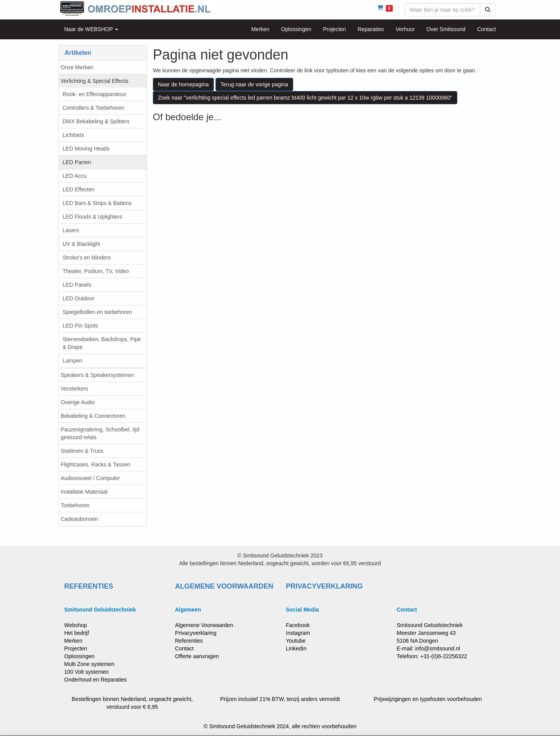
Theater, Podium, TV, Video (96, 271)
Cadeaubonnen (79, 519)
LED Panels (77, 285)
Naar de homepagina (183, 84)
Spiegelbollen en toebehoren (97, 312)
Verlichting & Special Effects (94, 81)
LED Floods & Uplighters (92, 217)
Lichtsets (73, 135)
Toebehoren (75, 505)
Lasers (71, 230)
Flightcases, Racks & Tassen (95, 464)
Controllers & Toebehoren (94, 108)
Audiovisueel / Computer (90, 478)
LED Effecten (79, 189)
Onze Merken (77, 67)
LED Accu (74, 176)
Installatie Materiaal (84, 492)
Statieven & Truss (82, 451)
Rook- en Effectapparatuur (94, 94)
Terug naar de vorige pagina (254, 84)
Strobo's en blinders (87, 258)
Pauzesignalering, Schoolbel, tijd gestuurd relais (100, 433)
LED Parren (77, 162)
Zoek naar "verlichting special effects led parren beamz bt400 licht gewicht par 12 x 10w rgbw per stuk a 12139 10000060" (305, 98)
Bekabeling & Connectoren (93, 416)
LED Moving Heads (86, 149)
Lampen (73, 361)
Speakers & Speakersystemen (97, 375)
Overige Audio (78, 402)
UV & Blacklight (81, 244)
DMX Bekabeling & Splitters (96, 121)
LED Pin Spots (80, 326)
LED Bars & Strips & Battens (97, 203)
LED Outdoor (79, 298)
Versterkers (74, 389)
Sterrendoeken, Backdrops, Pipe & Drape (102, 343)
